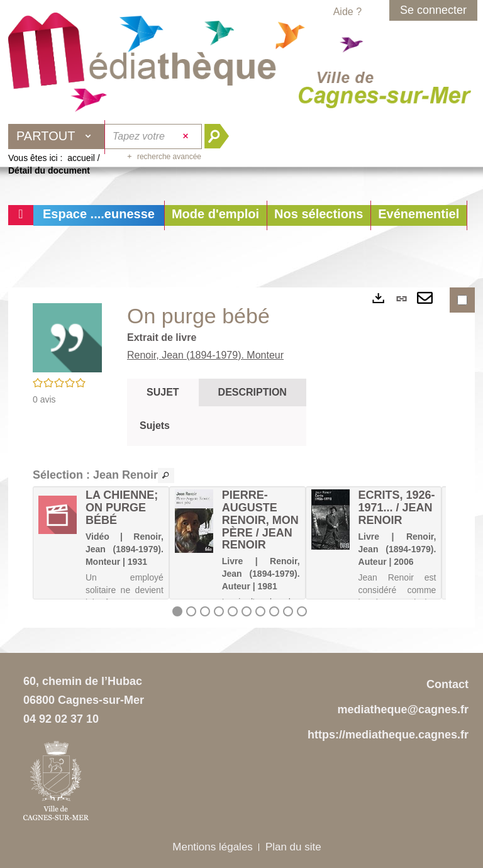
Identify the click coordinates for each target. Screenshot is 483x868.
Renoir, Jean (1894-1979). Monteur (205, 355)
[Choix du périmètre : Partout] (57, 136)
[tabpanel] (217, 426)
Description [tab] (253, 392)
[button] (215, 215)
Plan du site (293, 847)
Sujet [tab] (163, 392)
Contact (447, 684)
